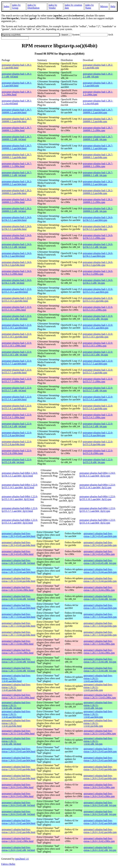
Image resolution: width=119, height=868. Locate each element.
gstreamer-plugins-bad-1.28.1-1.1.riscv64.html (17, 102)
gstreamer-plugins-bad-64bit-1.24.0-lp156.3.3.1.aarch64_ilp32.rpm (98, 474)
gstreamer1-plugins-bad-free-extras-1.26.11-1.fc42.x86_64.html (16, 741)
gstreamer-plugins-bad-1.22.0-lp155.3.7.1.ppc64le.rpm (98, 371)
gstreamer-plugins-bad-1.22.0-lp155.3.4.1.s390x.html (17, 416)
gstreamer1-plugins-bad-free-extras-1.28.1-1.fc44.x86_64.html (18, 660)
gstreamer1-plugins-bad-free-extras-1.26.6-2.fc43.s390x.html (18, 786)
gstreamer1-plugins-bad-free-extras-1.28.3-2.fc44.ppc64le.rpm (100, 580)
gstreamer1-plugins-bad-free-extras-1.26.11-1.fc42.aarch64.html (16, 714)
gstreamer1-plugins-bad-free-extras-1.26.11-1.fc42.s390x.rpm (100, 732)
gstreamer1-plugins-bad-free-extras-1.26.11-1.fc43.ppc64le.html (16, 687)
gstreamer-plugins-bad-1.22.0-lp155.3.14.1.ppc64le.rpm (98, 299)
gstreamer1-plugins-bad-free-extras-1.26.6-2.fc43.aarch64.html (19, 750)
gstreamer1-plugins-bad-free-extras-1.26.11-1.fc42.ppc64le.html (16, 723)
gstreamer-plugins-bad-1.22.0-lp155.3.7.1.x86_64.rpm (98, 389)
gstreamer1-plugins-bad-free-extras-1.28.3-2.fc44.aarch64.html (19, 571)
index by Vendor (53, 6)
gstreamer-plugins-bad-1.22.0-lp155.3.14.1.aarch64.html (17, 290)
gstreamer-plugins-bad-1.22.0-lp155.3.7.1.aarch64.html (17, 362)
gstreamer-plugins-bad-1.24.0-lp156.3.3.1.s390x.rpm (98, 237)
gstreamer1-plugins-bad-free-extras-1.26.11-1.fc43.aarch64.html (16, 678)
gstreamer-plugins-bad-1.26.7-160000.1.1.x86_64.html (17, 174)
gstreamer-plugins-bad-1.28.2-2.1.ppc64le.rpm (98, 66)
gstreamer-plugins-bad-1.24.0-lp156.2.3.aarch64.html (17, 255)
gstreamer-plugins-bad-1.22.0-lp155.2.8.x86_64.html (17, 461)
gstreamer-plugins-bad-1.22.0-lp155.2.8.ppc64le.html (17, 443)
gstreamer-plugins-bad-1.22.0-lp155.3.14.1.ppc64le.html (17, 299)
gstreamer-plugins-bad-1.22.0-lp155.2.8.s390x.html (17, 452)
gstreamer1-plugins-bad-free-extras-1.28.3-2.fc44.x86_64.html (18, 598)
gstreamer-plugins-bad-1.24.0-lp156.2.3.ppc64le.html (17, 264)
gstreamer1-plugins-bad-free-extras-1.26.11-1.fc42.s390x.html (18, 732)
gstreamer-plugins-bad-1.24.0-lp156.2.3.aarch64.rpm (98, 255)
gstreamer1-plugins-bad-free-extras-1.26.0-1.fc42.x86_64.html (18, 849)
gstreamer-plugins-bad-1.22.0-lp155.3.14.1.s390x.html (17, 308)
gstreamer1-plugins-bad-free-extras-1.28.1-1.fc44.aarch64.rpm (100, 607)
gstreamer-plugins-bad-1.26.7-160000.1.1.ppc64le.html (17, 156)
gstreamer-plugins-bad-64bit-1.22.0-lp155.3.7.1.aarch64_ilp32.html (20, 510)
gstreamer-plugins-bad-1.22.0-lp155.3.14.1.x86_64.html (17, 317)
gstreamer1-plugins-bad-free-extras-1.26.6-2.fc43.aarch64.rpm (100, 750)
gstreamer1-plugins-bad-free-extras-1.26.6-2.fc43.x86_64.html (18, 804)
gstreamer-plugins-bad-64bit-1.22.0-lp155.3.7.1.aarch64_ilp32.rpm (98, 510)
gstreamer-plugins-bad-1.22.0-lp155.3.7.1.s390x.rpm (98, 380)
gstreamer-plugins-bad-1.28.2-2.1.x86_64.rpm (98, 75)
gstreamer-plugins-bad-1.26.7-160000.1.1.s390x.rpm (98, 165)
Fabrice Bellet (8, 864)
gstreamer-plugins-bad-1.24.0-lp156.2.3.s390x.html (17, 273)
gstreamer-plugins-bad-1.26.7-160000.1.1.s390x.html (17, 165)
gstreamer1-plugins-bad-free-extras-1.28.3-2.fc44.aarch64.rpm (100, 571)
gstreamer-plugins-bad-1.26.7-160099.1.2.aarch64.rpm (98, 111)
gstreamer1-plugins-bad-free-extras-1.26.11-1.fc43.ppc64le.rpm (98, 687)
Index (7, 6)
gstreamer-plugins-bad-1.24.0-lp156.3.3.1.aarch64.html (17, 219)
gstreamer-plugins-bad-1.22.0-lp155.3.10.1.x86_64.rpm (98, 353)
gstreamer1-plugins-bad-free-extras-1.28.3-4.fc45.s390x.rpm (99, 553)
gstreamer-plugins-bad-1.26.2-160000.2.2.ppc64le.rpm (98, 192)
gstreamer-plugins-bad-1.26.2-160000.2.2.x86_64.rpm (98, 210)
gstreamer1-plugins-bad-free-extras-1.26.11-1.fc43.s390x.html (18, 696)
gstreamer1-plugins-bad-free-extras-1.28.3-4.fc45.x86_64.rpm (100, 562)
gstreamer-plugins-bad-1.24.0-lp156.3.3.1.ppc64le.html (17, 228)
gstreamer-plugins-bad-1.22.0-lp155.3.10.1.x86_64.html (17, 353)
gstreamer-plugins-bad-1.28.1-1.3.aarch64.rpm (98, 84)
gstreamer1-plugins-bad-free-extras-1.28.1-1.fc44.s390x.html (18, 642)
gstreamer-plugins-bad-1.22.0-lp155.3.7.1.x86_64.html (17, 389)
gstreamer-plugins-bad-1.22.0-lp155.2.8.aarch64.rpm (98, 434)
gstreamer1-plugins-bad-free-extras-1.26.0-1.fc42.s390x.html (18, 840)
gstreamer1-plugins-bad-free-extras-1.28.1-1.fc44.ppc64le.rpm (100, 625)
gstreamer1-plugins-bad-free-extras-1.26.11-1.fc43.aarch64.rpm (98, 678)
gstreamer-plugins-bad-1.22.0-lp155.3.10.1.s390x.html (17, 344)
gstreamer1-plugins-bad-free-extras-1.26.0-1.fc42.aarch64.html (19, 822)
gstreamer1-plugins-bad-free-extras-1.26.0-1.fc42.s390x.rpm (99, 840)
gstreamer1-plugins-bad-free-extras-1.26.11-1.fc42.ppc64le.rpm (98, 723)
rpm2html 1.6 (22, 859)
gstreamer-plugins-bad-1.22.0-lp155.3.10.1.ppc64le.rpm (98, 335)
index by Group (16, 6)
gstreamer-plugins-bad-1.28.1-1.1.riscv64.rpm (98, 102)
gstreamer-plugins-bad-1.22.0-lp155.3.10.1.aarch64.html (17, 326)
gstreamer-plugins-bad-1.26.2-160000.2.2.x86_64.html (17, 210)
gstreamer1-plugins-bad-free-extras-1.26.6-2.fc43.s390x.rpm (99, 786)
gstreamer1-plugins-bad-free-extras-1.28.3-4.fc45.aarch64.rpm (100, 535)
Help (113, 6)
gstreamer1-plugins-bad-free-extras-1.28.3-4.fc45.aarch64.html (19, 535)
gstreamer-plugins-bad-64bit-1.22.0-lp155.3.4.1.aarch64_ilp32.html (20, 521)
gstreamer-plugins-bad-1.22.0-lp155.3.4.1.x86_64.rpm (98, 425)
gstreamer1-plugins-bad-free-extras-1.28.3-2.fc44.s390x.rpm (99, 589)
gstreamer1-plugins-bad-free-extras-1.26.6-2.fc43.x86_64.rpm (100, 804)
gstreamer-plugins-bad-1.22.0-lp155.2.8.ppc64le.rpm (98, 443)
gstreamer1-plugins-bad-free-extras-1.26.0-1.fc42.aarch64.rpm (100, 822)
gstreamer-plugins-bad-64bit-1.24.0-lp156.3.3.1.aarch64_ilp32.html (20, 474)
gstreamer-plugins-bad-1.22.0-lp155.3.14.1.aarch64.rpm (98, 290)
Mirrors (104, 6)
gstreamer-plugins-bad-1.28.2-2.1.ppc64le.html (17, 66)
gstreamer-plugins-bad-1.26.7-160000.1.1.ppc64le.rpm (98, 156)
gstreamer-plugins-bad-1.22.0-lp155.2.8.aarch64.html (17, 434)
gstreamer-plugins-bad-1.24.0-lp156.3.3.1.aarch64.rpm (98, 219)
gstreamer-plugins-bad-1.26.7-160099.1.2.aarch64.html (17, 111)
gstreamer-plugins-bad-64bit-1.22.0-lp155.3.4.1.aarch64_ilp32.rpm (98, 521)
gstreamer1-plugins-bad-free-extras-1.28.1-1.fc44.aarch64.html (19, 607)
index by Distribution (33, 6)
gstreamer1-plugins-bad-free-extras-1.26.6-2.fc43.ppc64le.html (19, 768)
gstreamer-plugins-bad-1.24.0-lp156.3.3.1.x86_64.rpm (98, 246)
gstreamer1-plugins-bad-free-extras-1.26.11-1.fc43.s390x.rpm (100, 696)
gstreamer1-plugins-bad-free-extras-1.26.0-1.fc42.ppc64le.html (19, 831)
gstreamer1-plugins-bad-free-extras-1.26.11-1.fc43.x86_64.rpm (98, 705)
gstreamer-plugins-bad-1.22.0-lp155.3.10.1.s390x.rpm (98, 344)
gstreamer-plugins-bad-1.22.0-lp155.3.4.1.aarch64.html (17, 398)
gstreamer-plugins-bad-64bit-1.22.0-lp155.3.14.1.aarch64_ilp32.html (20, 486)
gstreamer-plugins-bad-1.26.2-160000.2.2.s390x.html (17, 201)
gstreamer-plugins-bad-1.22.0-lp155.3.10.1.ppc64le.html (17, 335)
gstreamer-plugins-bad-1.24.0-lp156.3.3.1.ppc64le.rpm (98, 228)
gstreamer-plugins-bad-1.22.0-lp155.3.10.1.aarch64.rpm (98, 326)
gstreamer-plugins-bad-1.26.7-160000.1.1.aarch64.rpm (98, 147)
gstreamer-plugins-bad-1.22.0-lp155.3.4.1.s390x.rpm (98, 416)
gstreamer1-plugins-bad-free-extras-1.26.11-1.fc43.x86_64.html (16, 705)
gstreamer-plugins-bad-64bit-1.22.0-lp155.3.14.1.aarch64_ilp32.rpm (98, 486)
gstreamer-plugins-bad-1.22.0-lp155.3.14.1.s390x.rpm (98, 308)
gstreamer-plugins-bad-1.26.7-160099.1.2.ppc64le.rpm (98, 120)
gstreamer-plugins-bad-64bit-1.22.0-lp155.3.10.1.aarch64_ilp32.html (20, 498)
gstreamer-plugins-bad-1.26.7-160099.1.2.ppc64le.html (17, 120)
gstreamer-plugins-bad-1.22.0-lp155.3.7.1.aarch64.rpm (98, 362)
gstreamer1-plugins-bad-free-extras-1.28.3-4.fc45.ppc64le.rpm (100, 544)
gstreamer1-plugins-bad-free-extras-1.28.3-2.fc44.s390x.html (18, 589)
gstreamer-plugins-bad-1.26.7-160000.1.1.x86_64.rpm (98, 174)
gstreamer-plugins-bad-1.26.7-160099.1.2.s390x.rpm (98, 129)
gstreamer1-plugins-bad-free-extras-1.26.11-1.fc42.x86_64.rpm (98, 741)
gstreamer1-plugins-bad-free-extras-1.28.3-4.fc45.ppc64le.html (19, 544)
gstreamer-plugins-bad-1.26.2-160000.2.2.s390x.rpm (98, 201)
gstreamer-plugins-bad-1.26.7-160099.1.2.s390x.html (17, 129)
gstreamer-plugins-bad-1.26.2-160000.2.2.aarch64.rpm (98, 183)
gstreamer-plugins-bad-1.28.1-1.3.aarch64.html (17, 84)
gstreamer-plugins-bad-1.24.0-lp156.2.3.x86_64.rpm (98, 282)
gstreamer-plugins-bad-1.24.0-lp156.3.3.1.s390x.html (17, 237)
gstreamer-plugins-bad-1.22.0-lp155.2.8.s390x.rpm (98, 452)
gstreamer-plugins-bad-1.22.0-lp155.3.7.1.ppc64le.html (17, 371)
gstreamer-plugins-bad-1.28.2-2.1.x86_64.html (17, 75)
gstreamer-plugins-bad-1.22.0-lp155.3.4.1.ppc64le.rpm (98, 407)
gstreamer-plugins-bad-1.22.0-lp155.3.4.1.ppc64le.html (17, 407)
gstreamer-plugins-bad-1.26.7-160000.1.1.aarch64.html (17, 147)
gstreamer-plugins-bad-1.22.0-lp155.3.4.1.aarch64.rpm (98, 398)
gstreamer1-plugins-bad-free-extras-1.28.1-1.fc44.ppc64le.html (19, 625)
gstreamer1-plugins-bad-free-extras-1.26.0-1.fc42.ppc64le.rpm (100, 831)
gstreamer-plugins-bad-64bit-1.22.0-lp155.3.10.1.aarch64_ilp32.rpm (98, 498)
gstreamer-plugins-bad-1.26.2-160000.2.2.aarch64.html (17, 183)
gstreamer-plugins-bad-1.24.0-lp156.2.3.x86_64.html (17, 282)
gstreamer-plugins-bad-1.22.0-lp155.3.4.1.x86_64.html (17, 425)
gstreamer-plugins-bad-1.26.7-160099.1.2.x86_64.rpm (98, 138)
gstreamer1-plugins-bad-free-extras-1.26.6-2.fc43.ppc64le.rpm (100, 768)
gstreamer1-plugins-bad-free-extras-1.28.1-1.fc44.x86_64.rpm (100, 660)
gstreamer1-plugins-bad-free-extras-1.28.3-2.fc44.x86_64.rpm (100, 598)
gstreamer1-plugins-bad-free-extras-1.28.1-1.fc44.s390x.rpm (99, 642)
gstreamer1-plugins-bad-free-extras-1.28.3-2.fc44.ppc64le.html (19, 580)
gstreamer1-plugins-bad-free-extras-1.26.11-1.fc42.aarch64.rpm (98, 714)
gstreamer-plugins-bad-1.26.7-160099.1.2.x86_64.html (17, 138)
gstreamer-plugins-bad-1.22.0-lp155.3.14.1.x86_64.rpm (98, 317)
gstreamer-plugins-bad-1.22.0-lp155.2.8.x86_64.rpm (98, 461)
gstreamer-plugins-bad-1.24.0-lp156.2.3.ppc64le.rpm (98, 264)
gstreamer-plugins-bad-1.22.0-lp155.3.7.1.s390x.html (17, 380)
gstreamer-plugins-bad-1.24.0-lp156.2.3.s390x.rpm (98, 273)
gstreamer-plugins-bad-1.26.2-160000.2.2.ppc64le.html (17, 192)
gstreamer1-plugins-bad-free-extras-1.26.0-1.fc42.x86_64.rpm (100, 849)
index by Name (90, 6)
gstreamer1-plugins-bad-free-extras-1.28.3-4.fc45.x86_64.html (18, 562)
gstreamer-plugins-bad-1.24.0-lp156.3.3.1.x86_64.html (17, 246)
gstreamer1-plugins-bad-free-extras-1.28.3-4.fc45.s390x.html (18, 553)
